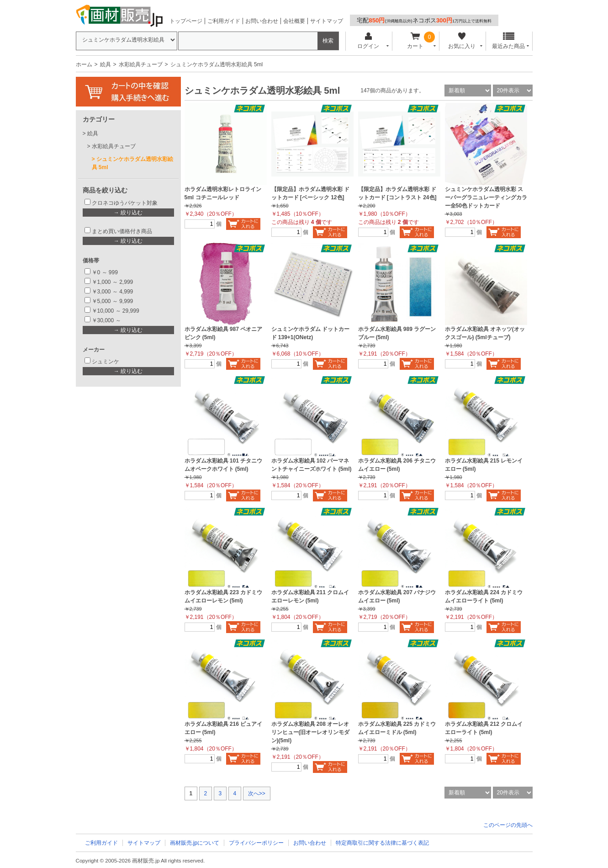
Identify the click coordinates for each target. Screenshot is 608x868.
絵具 (106, 64)
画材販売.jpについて (195, 843)
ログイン (368, 41)
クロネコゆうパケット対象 (125, 203)
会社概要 (294, 21)
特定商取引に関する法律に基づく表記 (382, 843)
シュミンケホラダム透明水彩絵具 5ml (132, 163)
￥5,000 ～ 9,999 (113, 301)
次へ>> (257, 793)
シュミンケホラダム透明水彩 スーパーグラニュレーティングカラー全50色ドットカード (486, 197)
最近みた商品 (508, 41)
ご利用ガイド (224, 21)
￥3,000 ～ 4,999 (113, 292)
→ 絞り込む (128, 213)
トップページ (186, 21)
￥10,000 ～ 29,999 (116, 311)
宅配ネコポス (424, 20)
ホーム (84, 64)
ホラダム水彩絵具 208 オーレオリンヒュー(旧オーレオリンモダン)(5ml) (311, 732)
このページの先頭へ (508, 825)
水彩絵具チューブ (141, 64)
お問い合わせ (262, 21)
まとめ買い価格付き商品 (122, 231)
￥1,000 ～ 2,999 (113, 282)
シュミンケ (106, 362)
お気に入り (462, 41)
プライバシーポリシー (256, 843)
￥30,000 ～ (107, 320)
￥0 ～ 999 (105, 272)
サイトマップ (327, 21)
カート (415, 41)
